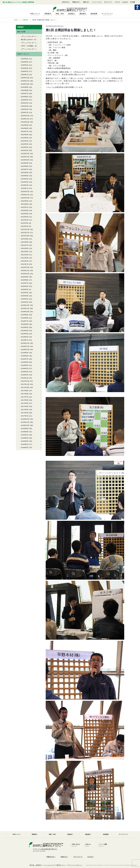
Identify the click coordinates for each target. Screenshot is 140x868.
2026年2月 (25, 71)
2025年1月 (25, 112)
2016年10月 (25, 425)
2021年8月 (25, 242)
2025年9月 (25, 87)
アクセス (117, 2)
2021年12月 (25, 229)
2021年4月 (25, 255)
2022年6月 (25, 210)
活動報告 (25, 20)
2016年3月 (25, 447)
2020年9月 (25, 277)
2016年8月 (25, 432)
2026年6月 (25, 59)
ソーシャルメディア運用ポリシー (54, 865)
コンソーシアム (97, 2)
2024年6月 (25, 135)
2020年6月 (25, 286)
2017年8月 (25, 394)
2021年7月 (25, 245)
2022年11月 (25, 195)
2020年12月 (25, 267)
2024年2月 (25, 147)
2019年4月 (25, 331)
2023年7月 (25, 169)
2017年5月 (25, 403)
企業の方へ (86, 2)
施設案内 (83, 14)
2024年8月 (25, 128)
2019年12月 (25, 305)
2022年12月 (25, 191)
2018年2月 (25, 375)
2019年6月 (25, 324)
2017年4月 (25, 406)
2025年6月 (25, 97)
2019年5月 (25, 327)
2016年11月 (25, 422)
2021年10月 (25, 236)
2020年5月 (25, 289)
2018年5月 (25, 365)
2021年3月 (25, 258)
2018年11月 (25, 346)
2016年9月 (25, 429)
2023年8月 (25, 166)
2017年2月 (25, 413)
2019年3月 (25, 334)
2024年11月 (25, 119)
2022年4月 (25, 217)
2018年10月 (25, 350)
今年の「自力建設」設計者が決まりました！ (37, 46)
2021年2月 (25, 261)
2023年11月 (25, 157)
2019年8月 (25, 318)
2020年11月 (25, 271)
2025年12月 (25, 78)
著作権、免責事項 (36, 865)
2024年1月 (25, 150)
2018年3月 (25, 372)
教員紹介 (72, 14)
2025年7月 (25, 94)
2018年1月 (25, 378)
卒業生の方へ (76, 2)
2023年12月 (25, 154)
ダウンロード (108, 2)
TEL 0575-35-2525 (39, 851)
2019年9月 (25, 315)
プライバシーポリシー (75, 865)
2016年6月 (25, 438)
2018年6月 (25, 362)
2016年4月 (25, 444)
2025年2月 (25, 109)
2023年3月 (25, 182)
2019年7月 (25, 321)
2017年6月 (25, 400)
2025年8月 (25, 90)
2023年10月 (25, 160)
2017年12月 (25, 381)
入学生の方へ (66, 2)
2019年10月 (25, 312)
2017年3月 (25, 410)
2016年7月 (25, 435)
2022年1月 (25, 226)
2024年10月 (25, 122)
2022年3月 (25, 220)
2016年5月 (25, 441)
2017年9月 (25, 391)
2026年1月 (25, 75)
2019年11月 (25, 308)
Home (16, 20)
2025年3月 (25, 106)
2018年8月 (25, 356)
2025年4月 (25, 103)
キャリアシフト (107, 14)
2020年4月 (25, 293)
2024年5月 (25, 138)
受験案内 (48, 14)
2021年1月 (25, 264)
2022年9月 (25, 201)
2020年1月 (25, 302)
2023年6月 (25, 173)
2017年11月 (25, 384)
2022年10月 (25, 198)
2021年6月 (25, 248)
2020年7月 (25, 283)
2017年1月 (25, 416)
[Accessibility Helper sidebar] (137, 7)
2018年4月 (25, 368)
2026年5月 (25, 62)
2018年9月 (25, 353)
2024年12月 (25, 116)
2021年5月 (25, 252)
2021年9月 (25, 239)
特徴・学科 (60, 14)
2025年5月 (25, 100)
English (125, 2)
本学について (35, 14)
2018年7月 (25, 359)
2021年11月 (25, 233)
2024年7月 (25, 131)
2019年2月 (25, 337)
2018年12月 (25, 343)
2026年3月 (25, 68)
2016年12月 (25, 419)
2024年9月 (25, 125)
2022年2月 (25, 223)
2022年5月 (25, 214)
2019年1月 (25, 340)
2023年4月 (25, 179)
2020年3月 (25, 296)
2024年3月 (25, 144)
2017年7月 (25, 397)
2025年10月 (25, 84)
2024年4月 (25, 141)
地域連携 (94, 14)
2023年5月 (25, 176)
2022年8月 (25, 204)
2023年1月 (25, 188)
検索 (133, 2)
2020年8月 (25, 280)
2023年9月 (25, 163)
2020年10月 (25, 274)
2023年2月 (25, 185)
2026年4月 (25, 65)
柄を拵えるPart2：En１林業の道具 (33, 40)
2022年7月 (25, 207)
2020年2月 (25, 299)
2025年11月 (25, 81)
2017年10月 (25, 387)
